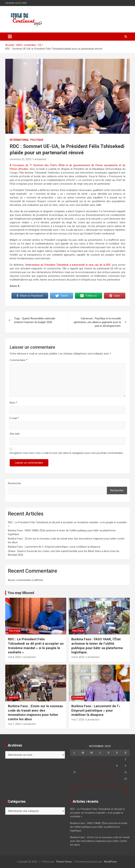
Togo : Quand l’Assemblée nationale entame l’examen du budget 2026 (35, 320)
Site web (15, 434)
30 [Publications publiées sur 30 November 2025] (126, 785)
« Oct (73, 792)
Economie (78, 698)
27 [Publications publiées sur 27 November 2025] (100, 785)
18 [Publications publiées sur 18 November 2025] (83, 779)
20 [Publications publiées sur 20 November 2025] (100, 779)
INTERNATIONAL (19, 140)
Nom (13, 403)
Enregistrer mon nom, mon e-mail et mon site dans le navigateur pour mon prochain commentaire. (67, 453)
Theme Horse (64, 862)
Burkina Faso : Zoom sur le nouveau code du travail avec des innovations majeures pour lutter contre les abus (35, 713)
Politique (37, 140)
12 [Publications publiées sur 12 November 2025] (91, 772)
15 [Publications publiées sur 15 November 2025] (117, 772)
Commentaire (19, 360)
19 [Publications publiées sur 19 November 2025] (91, 779)
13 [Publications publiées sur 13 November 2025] (100, 772)
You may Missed (21, 593)
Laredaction (40, 159)
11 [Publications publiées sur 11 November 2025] (83, 772)
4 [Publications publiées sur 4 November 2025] (83, 766)
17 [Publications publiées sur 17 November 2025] (74, 779)
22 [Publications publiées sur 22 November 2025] (117, 779)
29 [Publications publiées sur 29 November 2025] (117, 785)
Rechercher (15, 483)
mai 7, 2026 (14, 724)
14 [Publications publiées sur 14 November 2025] (108, 772)
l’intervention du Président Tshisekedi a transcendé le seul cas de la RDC (68, 265)
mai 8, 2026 (14, 657)
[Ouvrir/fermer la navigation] (10, 37)
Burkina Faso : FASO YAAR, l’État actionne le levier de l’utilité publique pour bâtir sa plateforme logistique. (97, 646)
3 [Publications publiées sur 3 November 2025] (74, 766)
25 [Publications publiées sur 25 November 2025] (83, 785)
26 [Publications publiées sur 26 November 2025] (91, 785)
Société (14, 698)
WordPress (110, 862)
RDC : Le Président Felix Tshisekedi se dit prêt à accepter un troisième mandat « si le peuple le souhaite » (36, 646)
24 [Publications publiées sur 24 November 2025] (74, 785)
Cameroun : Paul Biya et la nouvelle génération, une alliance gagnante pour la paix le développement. (97, 322)
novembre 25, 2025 (20, 159)
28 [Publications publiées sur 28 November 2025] (108, 785)
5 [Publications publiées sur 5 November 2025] (91, 766)
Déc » (127, 792)
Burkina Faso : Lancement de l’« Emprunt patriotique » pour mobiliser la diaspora (54, 547)
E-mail (14, 418)
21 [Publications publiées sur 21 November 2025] (108, 779)
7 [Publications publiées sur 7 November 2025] (108, 766)
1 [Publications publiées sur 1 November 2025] (117, 759)
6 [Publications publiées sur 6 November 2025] (100, 766)
